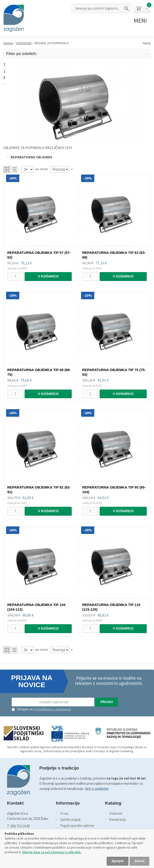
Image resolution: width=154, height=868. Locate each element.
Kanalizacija (118, 819)
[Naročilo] (60, 169)
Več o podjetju (97, 789)
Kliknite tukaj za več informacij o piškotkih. (52, 852)
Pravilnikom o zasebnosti (53, 709)
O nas (64, 813)
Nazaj (147, 43)
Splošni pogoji (70, 819)
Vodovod (116, 813)
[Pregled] (27, 169)
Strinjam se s (23, 709)
